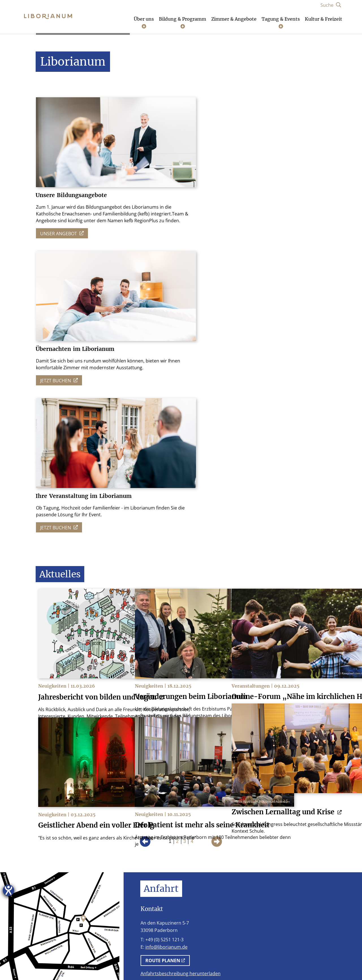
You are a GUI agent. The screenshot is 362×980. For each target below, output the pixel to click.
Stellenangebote (156, 962)
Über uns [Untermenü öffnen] (144, 22)
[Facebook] (297, 912)
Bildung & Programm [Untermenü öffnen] (183, 22)
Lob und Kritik (298, 962)
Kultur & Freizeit (324, 19)
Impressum (61, 962)
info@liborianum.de (166, 634)
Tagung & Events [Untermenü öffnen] (281, 22)
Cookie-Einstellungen (249, 962)
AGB (124, 962)
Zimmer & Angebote (234, 19)
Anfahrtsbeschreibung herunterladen (181, 661)
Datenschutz (97, 962)
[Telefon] (258, 912)
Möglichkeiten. (235, 715)
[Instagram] (277, 912)
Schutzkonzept (200, 962)
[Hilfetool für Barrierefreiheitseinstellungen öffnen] (8, 890)
